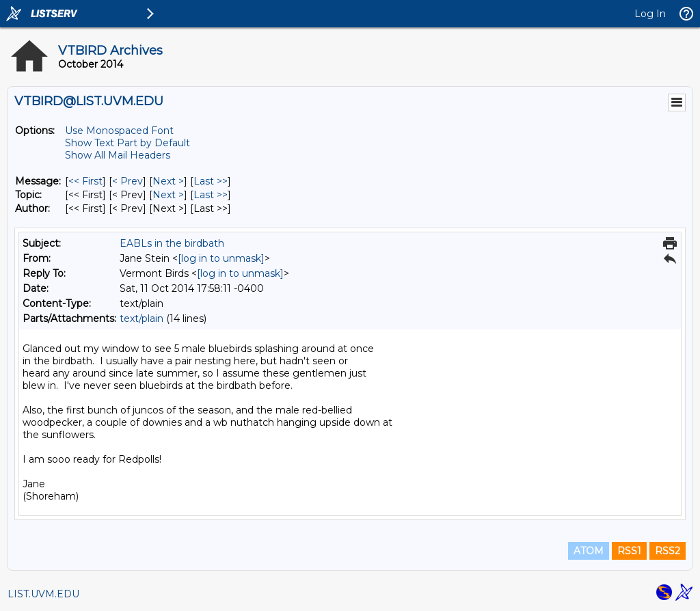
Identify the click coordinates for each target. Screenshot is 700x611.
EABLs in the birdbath (172, 243)
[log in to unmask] (221, 258)
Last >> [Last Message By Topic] (211, 195)
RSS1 (629, 551)
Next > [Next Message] (168, 181)
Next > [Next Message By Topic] (168, 195)
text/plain (142, 318)
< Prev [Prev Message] (127, 181)
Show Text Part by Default (127, 143)
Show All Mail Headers (118, 155)
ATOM (589, 551)
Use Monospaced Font (119, 131)
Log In (650, 14)
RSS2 (668, 551)
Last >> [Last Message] (211, 181)
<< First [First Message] (85, 181)
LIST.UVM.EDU (43, 594)
